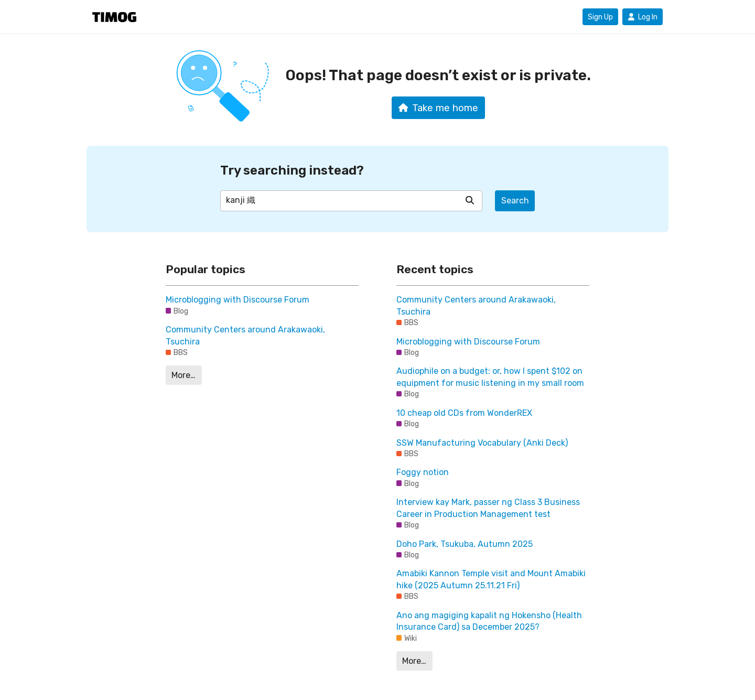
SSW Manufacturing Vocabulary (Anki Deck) (482, 443)
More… (184, 375)
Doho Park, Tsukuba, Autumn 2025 (465, 544)
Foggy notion (423, 472)
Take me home (439, 108)
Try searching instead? (292, 170)
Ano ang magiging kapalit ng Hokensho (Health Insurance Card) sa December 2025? (489, 621)
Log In (643, 17)
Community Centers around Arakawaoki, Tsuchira (245, 335)
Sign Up (600, 17)
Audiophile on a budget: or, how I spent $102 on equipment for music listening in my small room (490, 377)
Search (515, 201)
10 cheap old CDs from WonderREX (464, 413)
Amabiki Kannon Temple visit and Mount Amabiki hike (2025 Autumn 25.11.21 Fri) (491, 579)
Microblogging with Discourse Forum (238, 300)
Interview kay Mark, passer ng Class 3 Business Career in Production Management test (488, 508)
